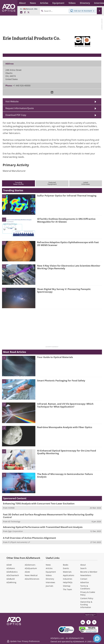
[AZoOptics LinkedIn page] (21, 12)
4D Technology (14, 521)
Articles (49, 568)
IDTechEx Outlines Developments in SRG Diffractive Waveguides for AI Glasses (66, 220)
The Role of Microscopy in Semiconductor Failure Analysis (65, 475)
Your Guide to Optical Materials (55, 357)
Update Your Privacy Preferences (23, 641)
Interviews (50, 582)
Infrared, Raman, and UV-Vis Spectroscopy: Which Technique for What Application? (65, 405)
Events (66, 568)
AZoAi (27, 572)
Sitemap (67, 586)
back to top (91, 615)
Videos (49, 575)
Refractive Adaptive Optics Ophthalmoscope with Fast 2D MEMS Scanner (68, 244)
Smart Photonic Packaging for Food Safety (61, 381)
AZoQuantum (31, 568)
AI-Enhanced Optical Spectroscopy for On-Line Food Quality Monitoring (67, 452)
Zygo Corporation (15, 531)
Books (66, 565)
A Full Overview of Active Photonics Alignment (29, 538)
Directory (50, 579)
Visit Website (12, 101)
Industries (68, 579)
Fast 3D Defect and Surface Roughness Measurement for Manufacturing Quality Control (48, 516)
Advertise (85, 582)
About (83, 565)
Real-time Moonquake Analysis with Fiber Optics (65, 427)
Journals (49, 586)
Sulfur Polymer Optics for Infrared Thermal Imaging (67, 196)
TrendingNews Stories (18, 183)
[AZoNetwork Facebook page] (25, 12)
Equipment (51, 572)
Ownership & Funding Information (86, 605)
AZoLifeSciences (32, 579)
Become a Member (89, 572)
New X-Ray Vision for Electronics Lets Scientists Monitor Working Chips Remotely (69, 267)
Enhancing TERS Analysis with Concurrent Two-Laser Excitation (39, 503)
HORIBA (11, 508)
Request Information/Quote (20, 108)
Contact (84, 579)
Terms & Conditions (85, 587)
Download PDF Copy (16, 115)
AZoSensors (30, 565)
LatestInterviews (86, 183)
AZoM (9, 565)
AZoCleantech (13, 575)
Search (83, 568)
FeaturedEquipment (52, 183)
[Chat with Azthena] (97, 639)
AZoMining (11, 582)
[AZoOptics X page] (28, 12)
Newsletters (86, 575)
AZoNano (11, 568)
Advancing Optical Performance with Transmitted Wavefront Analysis (43, 527)
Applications (69, 575)
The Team (67, 589)
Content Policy (87, 598)
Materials (67, 572)
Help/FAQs (68, 582)
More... (99, 3)
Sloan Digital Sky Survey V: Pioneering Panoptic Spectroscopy (64, 290)
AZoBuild (11, 579)
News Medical (31, 575)
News (48, 565)
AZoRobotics (12, 572)
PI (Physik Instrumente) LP (19, 542)
